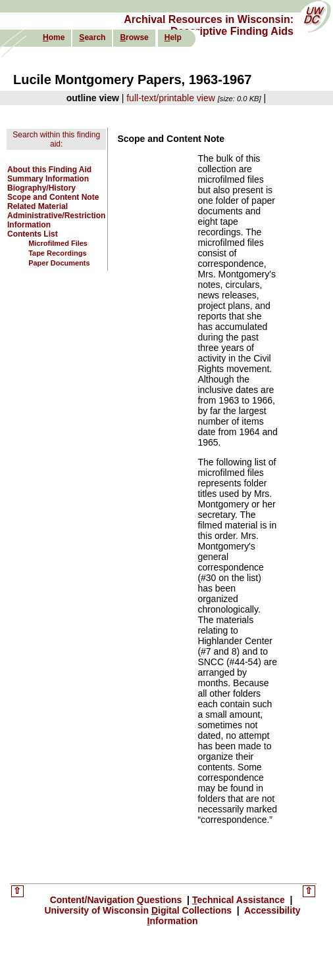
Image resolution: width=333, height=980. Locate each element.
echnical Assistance (240, 900)
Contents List (33, 234)
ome (54, 37)
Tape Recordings (57, 253)
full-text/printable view (171, 98)
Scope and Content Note (53, 197)
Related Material (38, 206)
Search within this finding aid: (56, 139)
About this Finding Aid (49, 170)
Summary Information (48, 179)
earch (92, 37)
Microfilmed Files (58, 243)
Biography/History (41, 188)
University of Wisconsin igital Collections (139, 910)
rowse (134, 37)
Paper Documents (59, 263)
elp (173, 37)
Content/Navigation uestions (117, 900)
